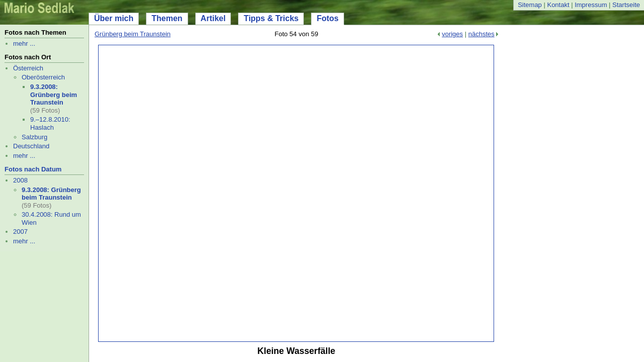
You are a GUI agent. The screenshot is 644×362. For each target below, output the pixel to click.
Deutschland (31, 146)
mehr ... (24, 43)
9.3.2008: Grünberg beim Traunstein (54, 95)
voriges (452, 34)
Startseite (626, 5)
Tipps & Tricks (271, 18)
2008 (20, 180)
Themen (167, 18)
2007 (20, 232)
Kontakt (558, 5)
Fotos (328, 18)
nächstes (481, 34)
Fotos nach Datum (33, 169)
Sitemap (530, 5)
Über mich (114, 18)
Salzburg (34, 137)
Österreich (28, 68)
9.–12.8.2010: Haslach (50, 123)
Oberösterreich (43, 77)
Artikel (213, 18)
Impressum (591, 5)
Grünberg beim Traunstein (133, 34)
